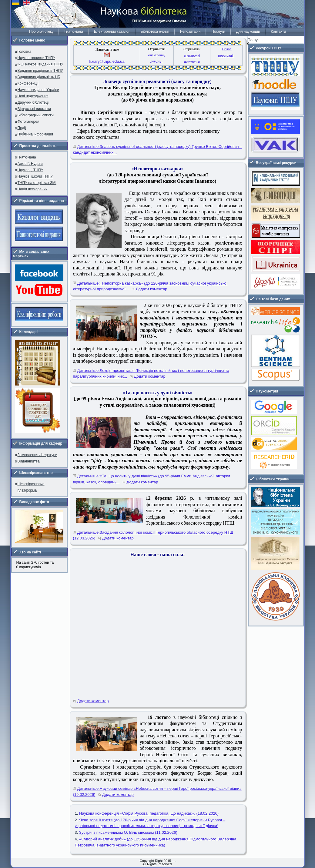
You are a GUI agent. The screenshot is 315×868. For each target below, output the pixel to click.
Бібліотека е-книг (155, 32)
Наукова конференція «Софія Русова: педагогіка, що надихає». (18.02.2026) (149, 813)
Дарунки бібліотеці (33, 102)
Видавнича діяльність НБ (39, 77)
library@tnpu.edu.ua (107, 61)
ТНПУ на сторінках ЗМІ (37, 183)
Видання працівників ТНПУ (40, 71)
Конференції (28, 83)
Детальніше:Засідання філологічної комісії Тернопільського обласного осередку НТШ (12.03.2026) (153, 535)
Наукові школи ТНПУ (35, 176)
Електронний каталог (112, 32)
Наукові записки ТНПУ (37, 58)
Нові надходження (33, 96)
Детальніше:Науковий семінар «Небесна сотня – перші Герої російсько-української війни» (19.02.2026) (157, 791)
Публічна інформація (35, 134)
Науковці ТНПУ (30, 170)
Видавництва (29, 461)
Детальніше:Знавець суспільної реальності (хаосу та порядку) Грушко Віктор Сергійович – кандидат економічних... (158, 150)
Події (22, 128)
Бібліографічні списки (36, 115)
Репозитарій (190, 32)
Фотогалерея (28, 122)
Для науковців (248, 32)
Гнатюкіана (74, 32)
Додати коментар (152, 289)
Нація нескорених (33, 189)
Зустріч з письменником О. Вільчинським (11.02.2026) (128, 832)
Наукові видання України (39, 90)
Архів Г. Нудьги (30, 164)
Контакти (278, 32)
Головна (25, 52)
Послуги (218, 32)
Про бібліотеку (41, 32)
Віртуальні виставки (34, 109)
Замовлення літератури (37, 455)
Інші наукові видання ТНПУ (40, 64)
